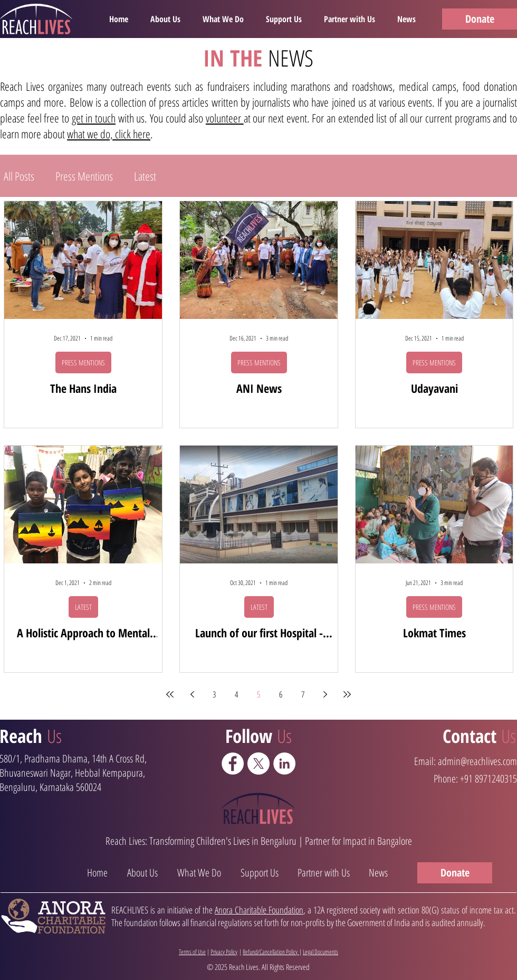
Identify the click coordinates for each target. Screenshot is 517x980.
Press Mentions (84, 176)
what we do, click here (109, 134)
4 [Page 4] (236, 694)
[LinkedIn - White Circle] (284, 764)
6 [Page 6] (281, 694)
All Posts (19, 176)
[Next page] (325, 694)
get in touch (94, 118)
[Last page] (347, 694)
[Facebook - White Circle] (233, 764)
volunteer (225, 118)
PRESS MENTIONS (83, 362)
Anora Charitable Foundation (259, 910)
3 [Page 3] (214, 694)
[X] (258, 764)
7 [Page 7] (303, 694)
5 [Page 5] (258, 694)
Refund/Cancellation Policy (271, 952)
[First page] (170, 694)
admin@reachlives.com (477, 761)
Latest (145, 176)
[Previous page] (192, 694)
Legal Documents (320, 952)
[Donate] (480, 19)
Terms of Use (192, 952)
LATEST (83, 607)
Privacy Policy (224, 952)
